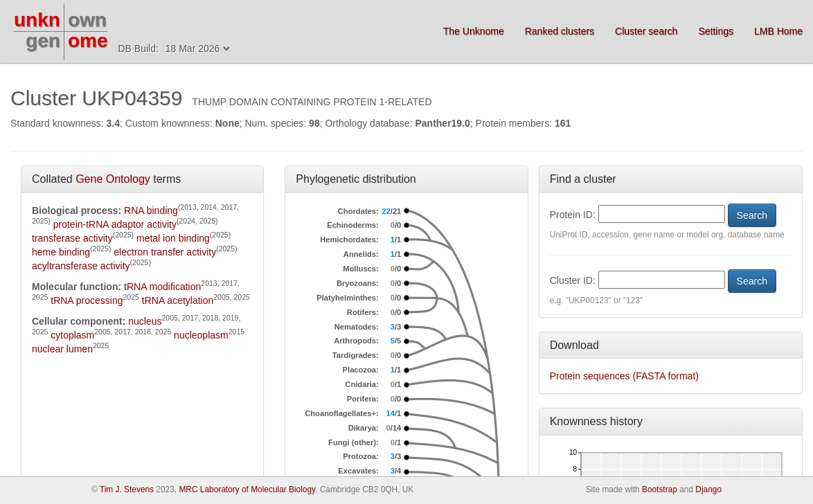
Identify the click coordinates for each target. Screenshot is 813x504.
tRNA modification (162, 287)
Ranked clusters (560, 31)
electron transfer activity (165, 252)
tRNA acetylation (178, 300)
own (87, 20)
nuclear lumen (62, 349)
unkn (37, 20)
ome (88, 40)
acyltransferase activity (81, 266)
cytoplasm (72, 335)
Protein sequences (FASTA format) (624, 376)
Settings (716, 31)
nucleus (145, 321)
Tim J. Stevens (127, 489)
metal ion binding (173, 238)
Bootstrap (660, 489)
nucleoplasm (201, 335)
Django (708, 489)
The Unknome (474, 31)
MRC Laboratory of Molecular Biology (247, 489)
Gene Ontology (113, 179)
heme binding (61, 252)
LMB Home (778, 31)
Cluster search (646, 31)
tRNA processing (87, 300)
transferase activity (72, 238)
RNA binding (151, 210)
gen (43, 40)
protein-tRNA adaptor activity (115, 224)
